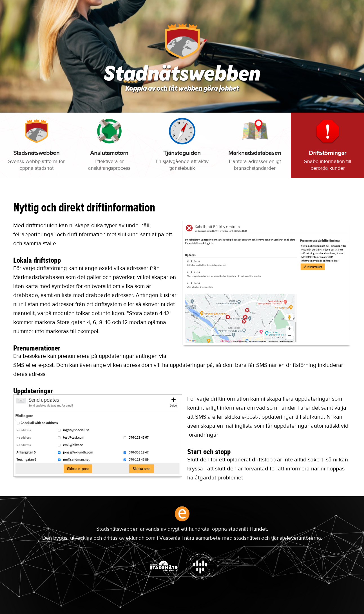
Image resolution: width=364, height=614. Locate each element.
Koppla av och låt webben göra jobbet (182, 89)
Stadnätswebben (182, 75)
